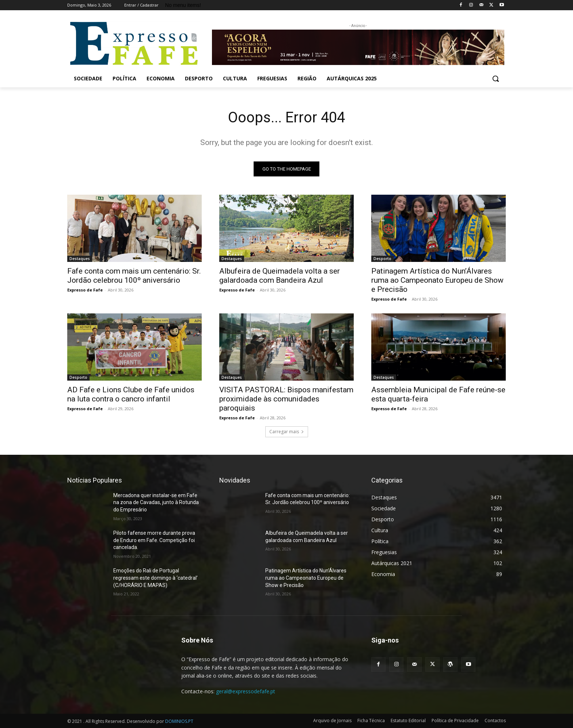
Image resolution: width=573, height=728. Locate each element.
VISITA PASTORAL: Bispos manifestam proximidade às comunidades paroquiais (286, 399)
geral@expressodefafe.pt (246, 691)
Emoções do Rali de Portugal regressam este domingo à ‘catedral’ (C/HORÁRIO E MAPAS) (155, 578)
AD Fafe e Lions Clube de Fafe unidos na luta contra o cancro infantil (131, 394)
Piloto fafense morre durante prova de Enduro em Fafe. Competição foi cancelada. (154, 540)
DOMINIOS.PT (179, 721)
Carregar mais (287, 432)
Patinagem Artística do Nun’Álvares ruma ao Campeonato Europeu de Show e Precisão (437, 280)
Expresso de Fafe (85, 290)
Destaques (80, 259)
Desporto (382, 259)
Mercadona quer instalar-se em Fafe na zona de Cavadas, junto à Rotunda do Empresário (156, 502)
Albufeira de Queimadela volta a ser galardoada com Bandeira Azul (280, 276)
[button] (496, 79)
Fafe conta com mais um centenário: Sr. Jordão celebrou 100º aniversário (134, 276)
